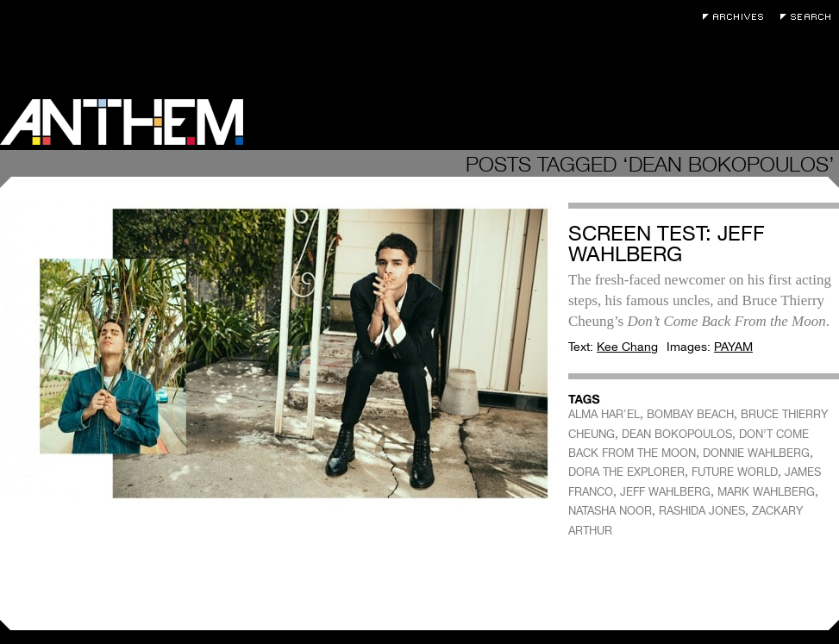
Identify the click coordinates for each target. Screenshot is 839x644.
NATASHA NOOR (610, 511)
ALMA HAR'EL (604, 414)
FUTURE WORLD (735, 472)
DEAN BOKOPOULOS (677, 434)
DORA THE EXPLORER (626, 472)
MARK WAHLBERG (766, 492)
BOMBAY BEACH (690, 414)
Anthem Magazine (122, 122)
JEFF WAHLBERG (665, 492)
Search (810, 17)
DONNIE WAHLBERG (756, 453)
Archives (737, 17)
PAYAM (733, 347)
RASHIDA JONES (702, 511)
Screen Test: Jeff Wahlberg (667, 244)
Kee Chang (627, 347)
